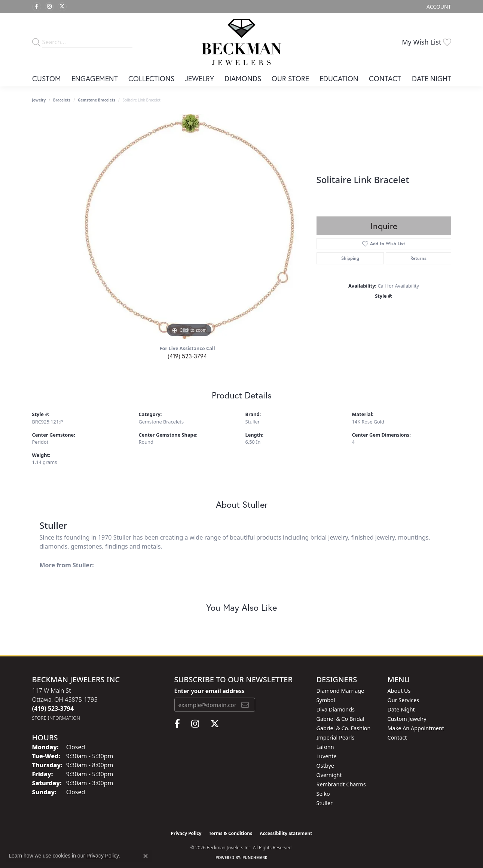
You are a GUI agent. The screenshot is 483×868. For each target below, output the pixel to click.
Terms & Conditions (230, 833)
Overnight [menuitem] (329, 775)
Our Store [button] (290, 78)
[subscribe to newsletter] (245, 705)
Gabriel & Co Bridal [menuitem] (340, 719)
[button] (438, 7)
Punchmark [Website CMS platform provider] (255, 858)
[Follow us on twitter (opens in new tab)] (62, 7)
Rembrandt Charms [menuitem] (341, 784)
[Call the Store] (53, 708)
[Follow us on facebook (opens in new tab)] (37, 7)
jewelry (39, 100)
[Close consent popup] (146, 856)
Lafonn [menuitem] (325, 747)
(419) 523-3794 (187, 356)
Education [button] (339, 78)
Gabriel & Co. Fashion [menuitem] (344, 728)
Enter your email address (210, 691)
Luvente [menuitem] (327, 756)
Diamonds (243, 78)
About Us (399, 691)
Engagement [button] (95, 78)
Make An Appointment (416, 728)
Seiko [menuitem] (323, 794)
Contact (385, 78)
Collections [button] (151, 78)
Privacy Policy (186, 833)
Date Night (432, 78)
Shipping (350, 258)
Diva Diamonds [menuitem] (336, 709)
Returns (418, 258)
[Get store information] (56, 718)
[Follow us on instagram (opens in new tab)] (49, 7)
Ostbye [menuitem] (325, 766)
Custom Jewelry (407, 719)
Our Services (403, 700)
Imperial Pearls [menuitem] (336, 738)
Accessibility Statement (286, 833)
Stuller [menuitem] (325, 803)
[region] (189, 227)
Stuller (253, 422)
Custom (47, 78)
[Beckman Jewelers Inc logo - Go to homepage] (241, 42)
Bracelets (62, 100)
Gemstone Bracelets (97, 100)
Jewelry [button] (199, 78)
